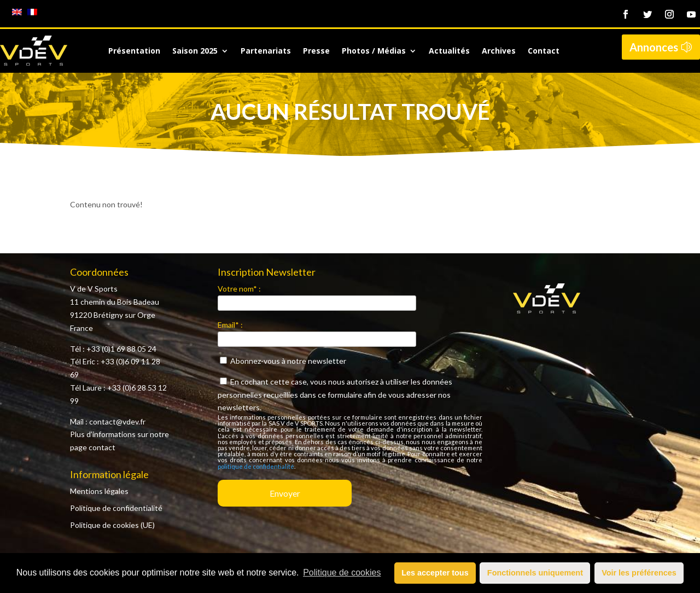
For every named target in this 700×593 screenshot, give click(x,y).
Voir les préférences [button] (639, 573)
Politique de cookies (342, 572)
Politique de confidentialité (116, 508)
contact (102, 447)
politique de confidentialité (256, 466)
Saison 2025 (195, 51)
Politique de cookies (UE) (112, 525)
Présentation (134, 51)
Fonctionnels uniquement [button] (535, 573)
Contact (544, 51)
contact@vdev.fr (117, 422)
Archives (499, 51)
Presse (316, 51)
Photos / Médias (374, 51)
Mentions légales (99, 491)
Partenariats (266, 51)
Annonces (654, 47)
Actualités (449, 51)
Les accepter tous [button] (435, 573)
